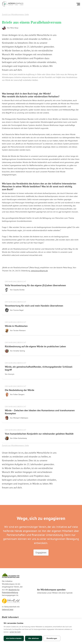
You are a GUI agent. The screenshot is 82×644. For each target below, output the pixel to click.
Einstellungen (52, 638)
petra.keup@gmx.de (39, 271)
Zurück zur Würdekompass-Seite (15, 14)
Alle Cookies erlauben (14, 638)
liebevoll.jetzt (8, 609)
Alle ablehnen (34, 638)
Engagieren (41, 552)
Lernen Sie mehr (15, 632)
